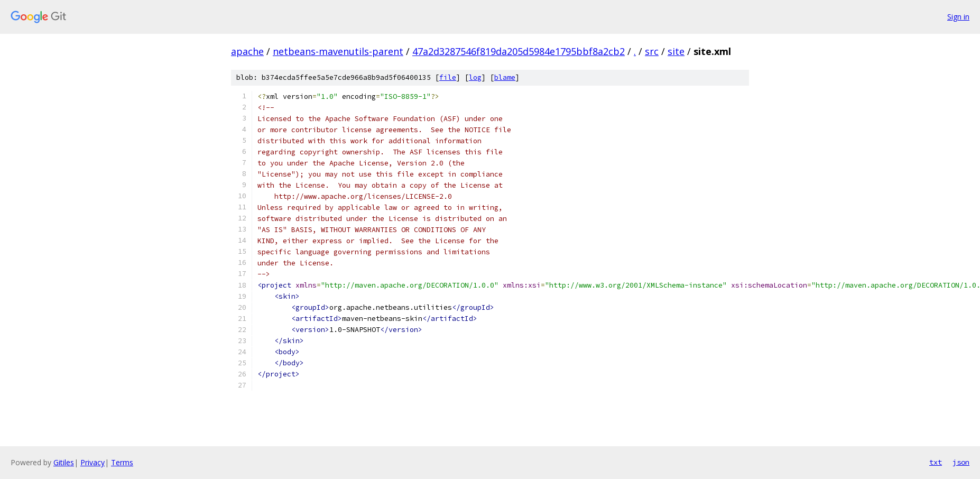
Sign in (958, 17)
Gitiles (64, 462)
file (448, 77)
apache (247, 51)
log (475, 77)
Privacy (93, 462)
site (676, 51)
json (961, 462)
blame (505, 77)
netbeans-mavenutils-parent (338, 51)
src (652, 51)
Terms (122, 462)
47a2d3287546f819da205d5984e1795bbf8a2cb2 (519, 51)
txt (936, 462)
